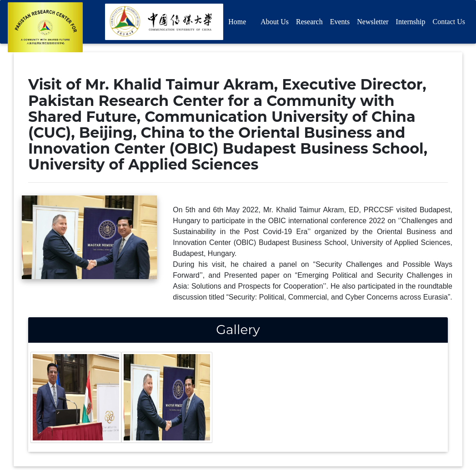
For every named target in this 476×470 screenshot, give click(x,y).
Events (340, 23)
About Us (275, 23)
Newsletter (373, 23)
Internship (411, 23)
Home (237, 23)
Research (309, 23)
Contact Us (449, 23)
